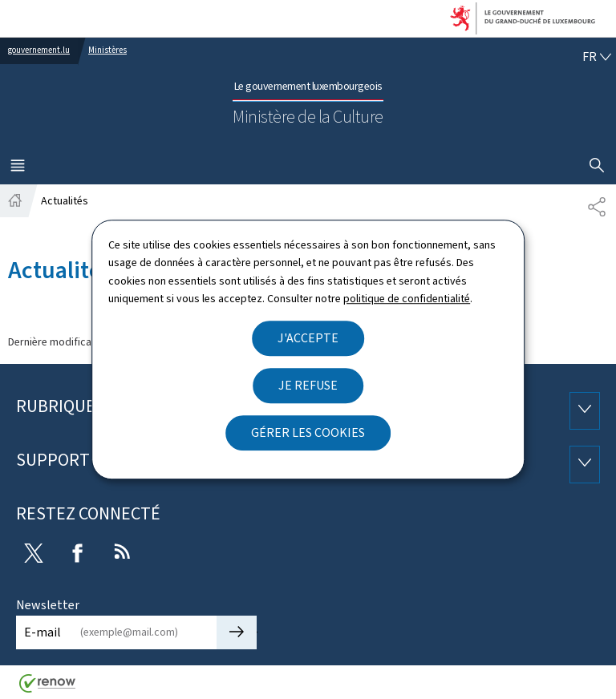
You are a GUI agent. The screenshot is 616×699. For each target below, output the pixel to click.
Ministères (107, 50)
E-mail (43, 632)
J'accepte (308, 338)
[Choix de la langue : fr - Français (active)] (597, 57)
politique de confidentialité (407, 299)
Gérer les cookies (308, 432)
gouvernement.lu (39, 50)
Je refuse (308, 385)
